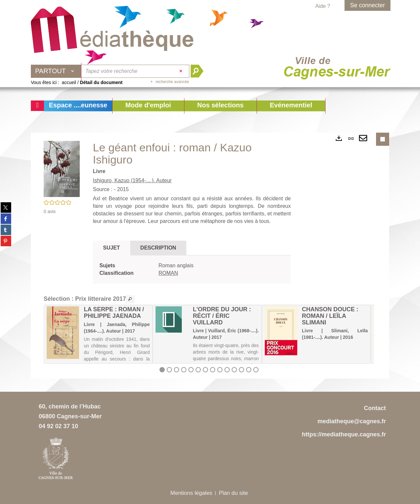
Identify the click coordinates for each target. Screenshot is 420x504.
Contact (375, 408)
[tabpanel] (192, 270)
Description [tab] (158, 248)
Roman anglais (176, 265)
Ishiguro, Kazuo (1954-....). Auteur (132, 180)
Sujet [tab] (112, 248)
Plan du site (233, 493)
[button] (148, 106)
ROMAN (168, 273)
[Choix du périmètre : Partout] (56, 71)
